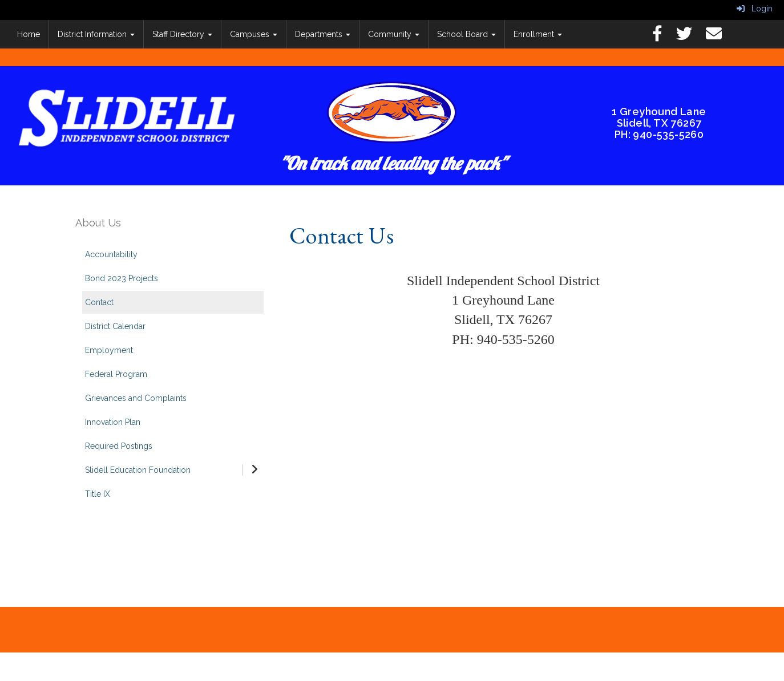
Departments (323, 34)
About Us (98, 223)
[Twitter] (690, 37)
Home (29, 34)
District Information (96, 34)
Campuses (254, 34)
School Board (466, 34)
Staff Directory (182, 34)
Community (394, 34)
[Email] (720, 37)
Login (755, 9)
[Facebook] (663, 37)
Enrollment (538, 34)
